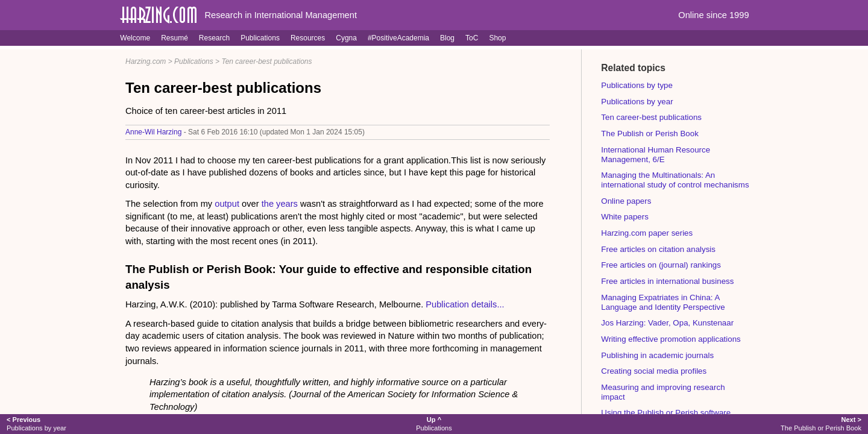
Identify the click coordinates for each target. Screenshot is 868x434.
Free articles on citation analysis (658, 249)
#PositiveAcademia (398, 38)
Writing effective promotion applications (671, 339)
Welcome (135, 38)
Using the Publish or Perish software (666, 413)
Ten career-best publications (266, 61)
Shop (497, 38)
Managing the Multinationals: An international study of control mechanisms (675, 180)
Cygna (346, 38)
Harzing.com (146, 61)
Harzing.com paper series (647, 233)
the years (280, 204)
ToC (472, 38)
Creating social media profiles (654, 371)
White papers (625, 217)
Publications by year (637, 102)
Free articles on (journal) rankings (661, 265)
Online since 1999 (713, 15)
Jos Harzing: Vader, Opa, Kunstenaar (667, 323)
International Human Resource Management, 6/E (656, 155)
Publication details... (465, 304)
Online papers (626, 201)
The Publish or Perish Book (650, 134)
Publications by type (637, 85)
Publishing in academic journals (657, 355)
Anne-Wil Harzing (153, 132)
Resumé (175, 38)
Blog (447, 38)
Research (214, 38)
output (227, 204)
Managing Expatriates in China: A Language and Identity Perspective (663, 302)
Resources (308, 38)
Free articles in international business (667, 281)
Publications (260, 38)
